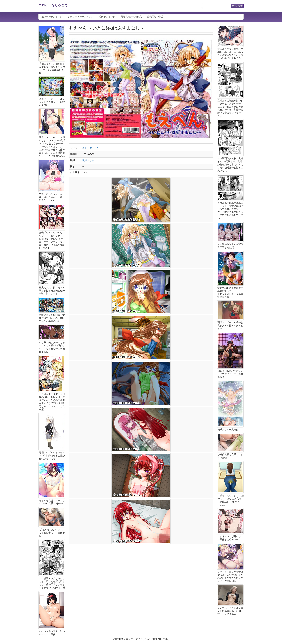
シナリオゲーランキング (81, 17)
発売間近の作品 (155, 17)
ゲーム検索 (237, 6)
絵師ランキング (107, 17)
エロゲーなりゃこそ (53, 5)
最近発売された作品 (131, 17)
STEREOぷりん (91, 148)
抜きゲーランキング (52, 17)
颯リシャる (88, 160)
